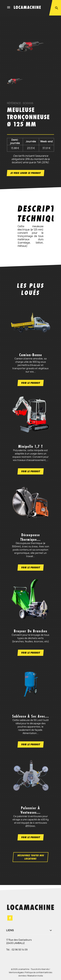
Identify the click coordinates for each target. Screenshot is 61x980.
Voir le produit (31, 383)
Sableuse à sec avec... (31, 716)
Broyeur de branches (31, 631)
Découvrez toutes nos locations (31, 857)
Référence (14, 103)
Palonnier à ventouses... (30, 810)
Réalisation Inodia (35, 976)
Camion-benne (31, 355)
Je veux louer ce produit (26, 173)
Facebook (10, 918)
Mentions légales (16, 972)
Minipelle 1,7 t (30, 446)
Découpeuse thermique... (30, 537)
